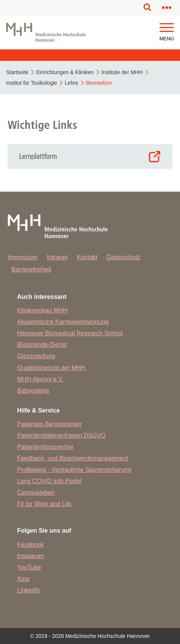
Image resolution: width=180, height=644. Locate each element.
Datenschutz (124, 257)
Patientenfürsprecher (45, 447)
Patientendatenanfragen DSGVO (61, 435)
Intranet (57, 257)
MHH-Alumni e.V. (40, 379)
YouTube (29, 567)
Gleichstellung (36, 356)
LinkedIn (29, 590)
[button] (167, 28)
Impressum (23, 257)
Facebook (30, 545)
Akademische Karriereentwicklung (63, 322)
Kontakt (87, 257)
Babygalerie (33, 391)
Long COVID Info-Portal (49, 481)
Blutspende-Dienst (42, 345)
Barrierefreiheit (31, 269)
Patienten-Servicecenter (50, 424)
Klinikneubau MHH (42, 310)
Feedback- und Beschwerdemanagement (73, 458)
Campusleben (36, 493)
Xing (23, 579)
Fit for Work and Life (44, 504)
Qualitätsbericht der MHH (51, 368)
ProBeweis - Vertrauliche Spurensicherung (74, 470)
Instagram (31, 556)
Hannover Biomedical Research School (70, 333)
